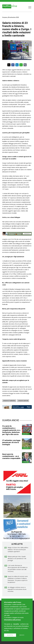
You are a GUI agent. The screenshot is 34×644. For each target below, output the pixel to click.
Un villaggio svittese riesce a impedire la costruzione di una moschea (17, 589)
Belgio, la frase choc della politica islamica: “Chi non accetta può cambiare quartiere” (18, 549)
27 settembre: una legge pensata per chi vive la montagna (11, 442)
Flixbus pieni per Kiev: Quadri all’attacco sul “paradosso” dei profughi (17, 558)
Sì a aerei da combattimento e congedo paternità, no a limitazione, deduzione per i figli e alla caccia (11, 430)
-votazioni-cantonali (23, 401)
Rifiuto (22, 635)
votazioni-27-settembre (9, 401)
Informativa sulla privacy (12, 620)
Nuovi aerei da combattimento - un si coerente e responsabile (11, 456)
